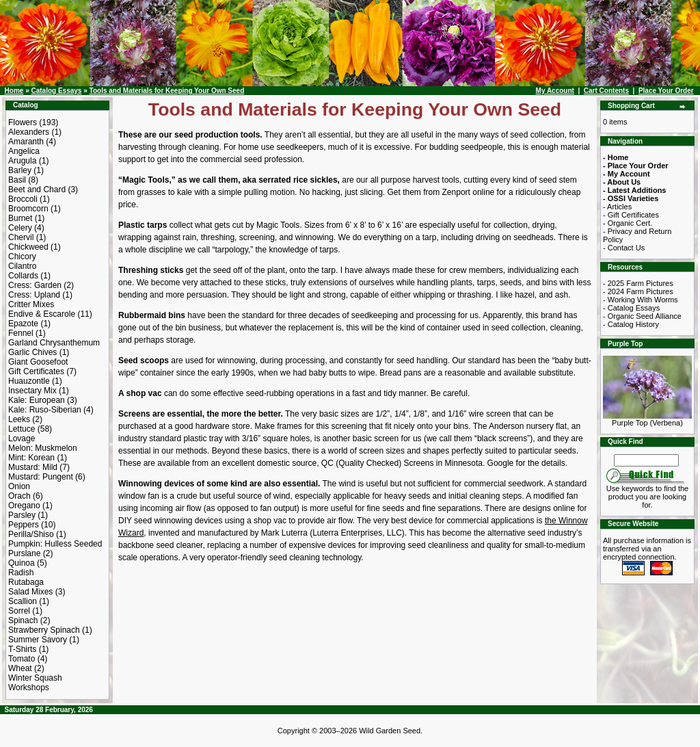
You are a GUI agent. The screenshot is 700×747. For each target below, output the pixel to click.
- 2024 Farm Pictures (638, 291)
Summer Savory (38, 640)
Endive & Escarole (42, 314)
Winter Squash (35, 678)
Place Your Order (666, 91)
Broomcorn (28, 209)
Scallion (23, 601)
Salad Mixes (30, 592)
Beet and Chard (37, 189)
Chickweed (28, 247)
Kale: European (37, 400)
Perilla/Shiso (31, 534)
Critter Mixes (31, 304)
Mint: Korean (31, 458)
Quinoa (22, 563)
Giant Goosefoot (38, 362)
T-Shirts (22, 649)
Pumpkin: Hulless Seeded (55, 544)
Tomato (22, 659)
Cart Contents (606, 91)
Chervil (21, 237)
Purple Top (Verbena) (647, 419)
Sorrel (19, 611)
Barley (20, 170)
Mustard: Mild (33, 467)
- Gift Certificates (631, 215)
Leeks (19, 419)
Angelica (24, 151)
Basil (17, 180)
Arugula (22, 161)
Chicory (22, 257)
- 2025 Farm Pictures (638, 283)
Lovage (22, 438)
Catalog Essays (56, 91)
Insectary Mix (32, 391)
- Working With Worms (641, 300)
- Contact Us (624, 248)
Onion (19, 486)
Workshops (29, 687)
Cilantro (22, 266)
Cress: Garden (35, 285)
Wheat (20, 668)
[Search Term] (646, 460)
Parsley (22, 515)
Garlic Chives (32, 352)
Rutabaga (26, 582)
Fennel (21, 333)
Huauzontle (29, 381)
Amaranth (26, 142)
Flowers (23, 122)
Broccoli (23, 199)
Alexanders (29, 132)
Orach (19, 496)
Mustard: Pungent (41, 477)
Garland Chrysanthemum (54, 343)
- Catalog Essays (631, 308)
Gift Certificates (36, 371)
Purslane (24, 553)
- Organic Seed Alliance (642, 316)
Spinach (23, 620)
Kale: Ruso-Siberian (45, 410)
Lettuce (22, 429)
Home (14, 91)
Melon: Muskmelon (43, 448)
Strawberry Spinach (44, 630)
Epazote (23, 324)
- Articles (617, 207)
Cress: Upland (34, 295)
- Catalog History (631, 324)
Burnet (20, 218)
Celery (20, 228)
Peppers (24, 525)
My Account (555, 91)
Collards (23, 276)
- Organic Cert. (628, 223)
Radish (21, 573)
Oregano (24, 506)
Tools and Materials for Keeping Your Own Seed (167, 91)
